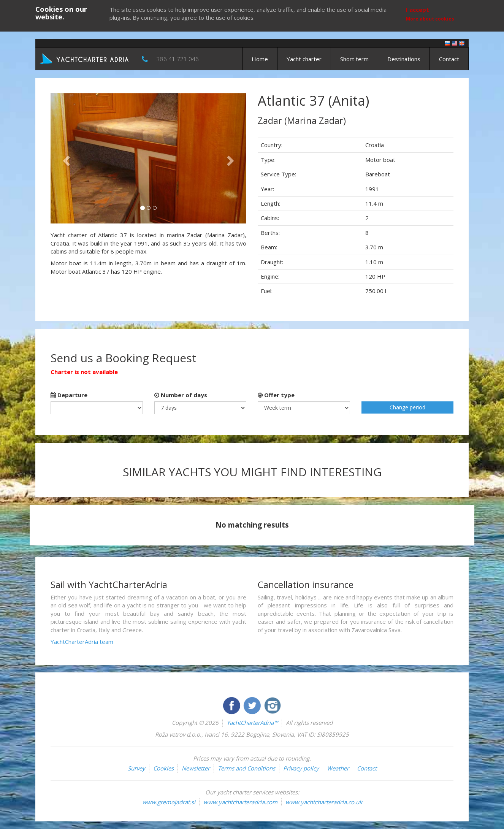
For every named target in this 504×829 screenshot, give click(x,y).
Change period (407, 407)
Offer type (276, 395)
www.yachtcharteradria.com (240, 802)
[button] (65, 158)
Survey (136, 768)
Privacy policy (301, 768)
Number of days (181, 395)
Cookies (163, 768)
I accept (418, 10)
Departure (69, 395)
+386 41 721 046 (176, 59)
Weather (338, 768)
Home (260, 59)
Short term (354, 59)
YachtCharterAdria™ (252, 723)
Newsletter (196, 768)
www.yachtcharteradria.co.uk (324, 802)
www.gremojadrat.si (169, 802)
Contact (449, 59)
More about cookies (430, 19)
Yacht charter (304, 59)
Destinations (404, 59)
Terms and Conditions (246, 768)
